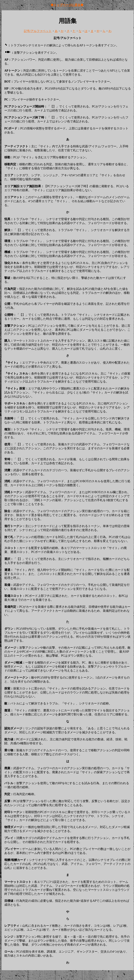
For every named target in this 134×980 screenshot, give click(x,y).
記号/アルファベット (38, 31)
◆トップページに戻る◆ (67, 5)
